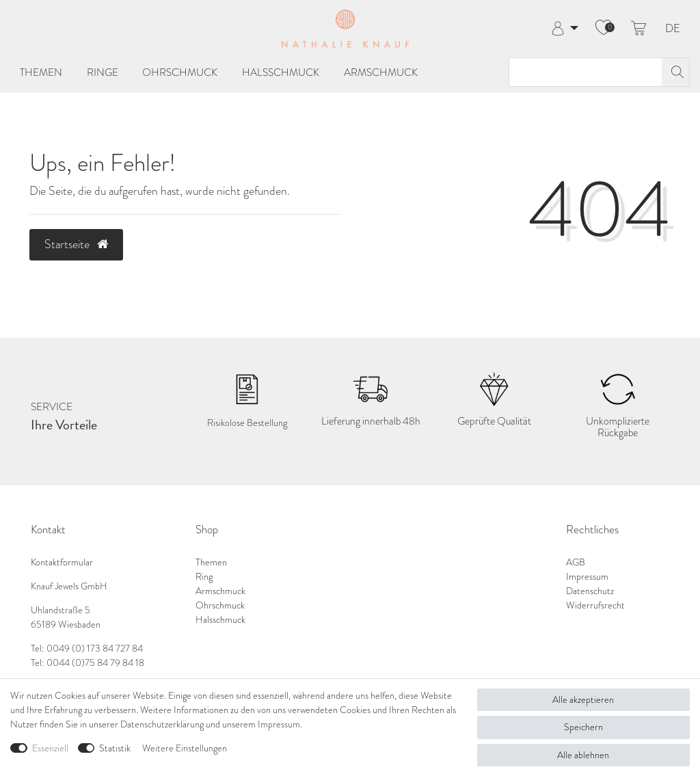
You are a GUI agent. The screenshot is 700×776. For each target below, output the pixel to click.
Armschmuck (381, 72)
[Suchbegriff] (585, 72)
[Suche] (675, 72)
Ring (204, 576)
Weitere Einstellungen (185, 748)
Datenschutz (590, 591)
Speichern (583, 727)
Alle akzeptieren (583, 699)
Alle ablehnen (583, 755)
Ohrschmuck (180, 72)
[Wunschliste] (604, 29)
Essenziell (50, 748)
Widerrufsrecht (595, 605)
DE (673, 29)
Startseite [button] (76, 244)
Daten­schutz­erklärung (162, 724)
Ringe (103, 72)
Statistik (115, 748)
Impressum (587, 576)
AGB (576, 562)
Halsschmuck (281, 72)
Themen (41, 72)
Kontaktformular (62, 562)
